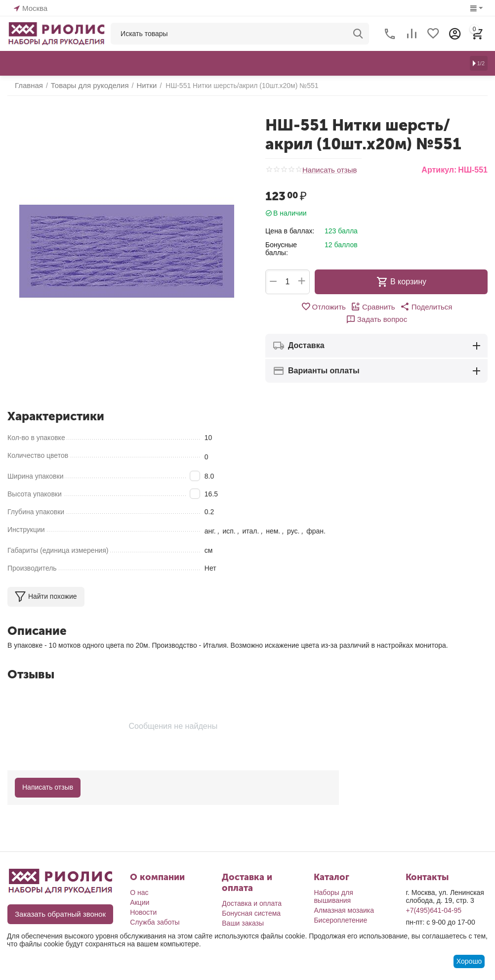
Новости (143, 912)
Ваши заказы (243, 923)
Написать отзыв (328, 170)
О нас (139, 892)
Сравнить (342, 307)
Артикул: (439, 170)
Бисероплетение (340, 920)
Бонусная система (251, 913)
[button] (392, 307)
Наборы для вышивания (333, 896)
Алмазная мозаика (344, 910)
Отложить (294, 307)
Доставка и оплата (252, 903)
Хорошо (469, 961)
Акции (140, 902)
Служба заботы (155, 922)
